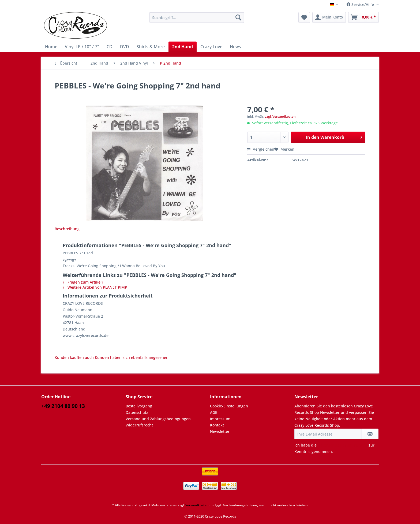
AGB (214, 412)
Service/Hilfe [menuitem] (361, 4)
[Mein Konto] (329, 17)
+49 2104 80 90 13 (63, 406)
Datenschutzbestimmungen (343, 445)
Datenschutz (137, 412)
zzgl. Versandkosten (280, 116)
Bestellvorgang (139, 406)
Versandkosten (197, 505)
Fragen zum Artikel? (83, 282)
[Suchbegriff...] (197, 17)
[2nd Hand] (183, 47)
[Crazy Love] (211, 47)
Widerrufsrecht (139, 425)
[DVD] (125, 47)
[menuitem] (197, 20)
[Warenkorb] (363, 17)
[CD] (110, 47)
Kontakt (217, 425)
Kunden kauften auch (74, 357)
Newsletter (220, 431)
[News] (235, 47)
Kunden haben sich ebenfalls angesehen (132, 357)
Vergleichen (261, 149)
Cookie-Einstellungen (229, 406)
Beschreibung (67, 229)
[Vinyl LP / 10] (82, 47)
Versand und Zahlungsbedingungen (158, 419)
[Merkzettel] (304, 17)
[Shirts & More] (151, 47)
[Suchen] (238, 17)
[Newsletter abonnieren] (370, 434)
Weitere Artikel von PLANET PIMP (95, 287)
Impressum (220, 419)
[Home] (51, 47)
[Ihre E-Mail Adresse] (328, 434)
